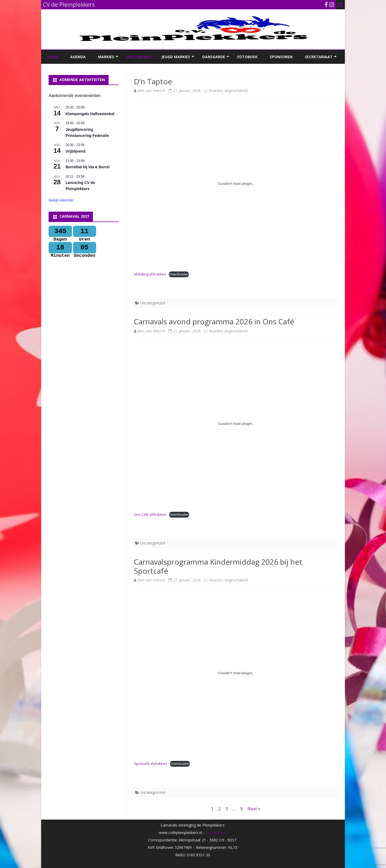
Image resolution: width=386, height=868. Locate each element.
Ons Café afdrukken (150, 514)
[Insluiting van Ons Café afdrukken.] (236, 424)
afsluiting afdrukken (150, 274)
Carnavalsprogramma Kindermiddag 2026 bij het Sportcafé (218, 566)
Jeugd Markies (176, 57)
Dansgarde (214, 57)
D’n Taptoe (153, 81)
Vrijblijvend (76, 151)
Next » (254, 809)
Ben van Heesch (151, 91)
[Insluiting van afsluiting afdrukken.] (236, 183)
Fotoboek (247, 57)
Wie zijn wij (138, 57)
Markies (106, 57)
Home (52, 57)
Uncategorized (153, 303)
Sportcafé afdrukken (150, 764)
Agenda (78, 57)
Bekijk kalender (61, 200)
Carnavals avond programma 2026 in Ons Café (214, 321)
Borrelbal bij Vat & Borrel (88, 167)
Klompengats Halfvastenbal (90, 114)
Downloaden (179, 274)
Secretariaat (319, 57)
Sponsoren (281, 57)
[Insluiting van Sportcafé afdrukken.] (236, 673)
